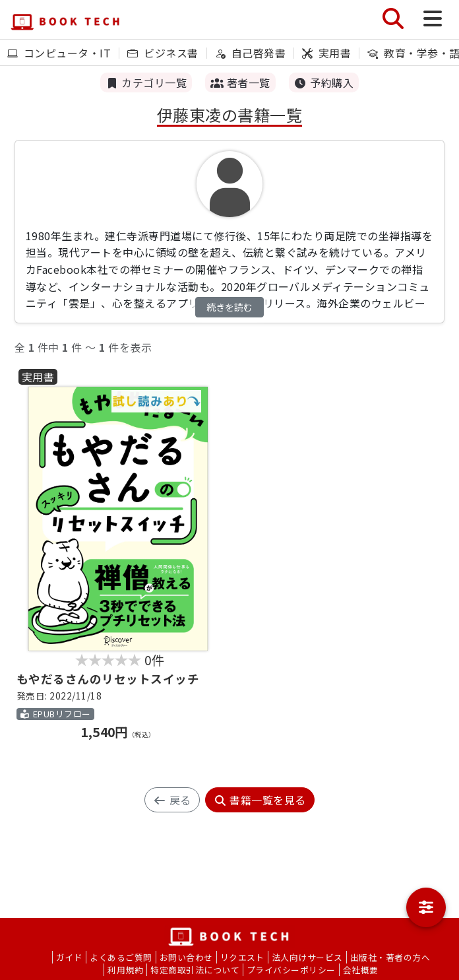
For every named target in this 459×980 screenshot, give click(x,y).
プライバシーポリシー (291, 970)
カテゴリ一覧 (146, 82)
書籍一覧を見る (260, 800)
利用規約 (125, 970)
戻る (172, 800)
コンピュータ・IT (59, 53)
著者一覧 (240, 82)
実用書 (326, 53)
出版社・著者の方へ (390, 957)
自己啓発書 (250, 53)
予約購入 (324, 82)
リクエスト (242, 957)
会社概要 (361, 970)
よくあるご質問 (121, 957)
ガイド (69, 957)
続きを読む (229, 307)
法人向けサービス (307, 957)
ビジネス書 (163, 53)
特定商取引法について (195, 970)
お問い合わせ (186, 957)
